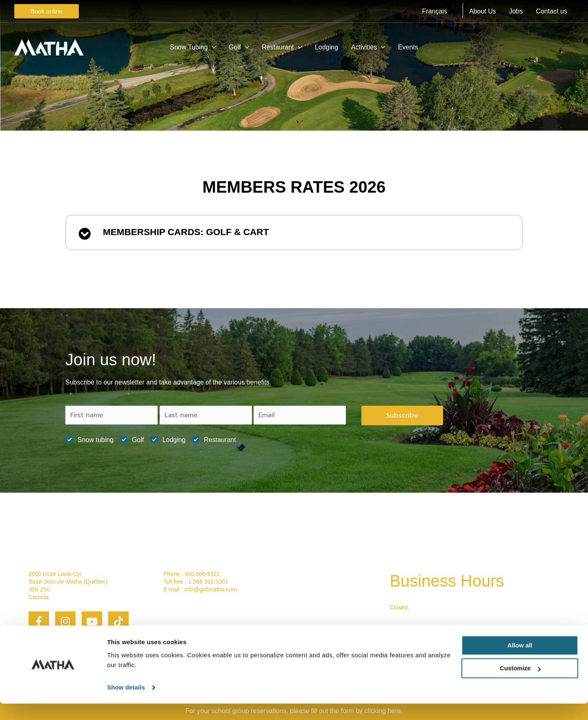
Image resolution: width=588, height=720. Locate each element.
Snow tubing (89, 437)
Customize (520, 685)
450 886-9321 (202, 571)
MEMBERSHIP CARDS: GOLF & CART (199, 233)
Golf (132, 437)
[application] (212, 47)
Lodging (168, 437)
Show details (126, 704)
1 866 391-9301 (208, 579)
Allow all (520, 662)
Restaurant (214, 437)
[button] (294, 233)
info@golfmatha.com (210, 587)
